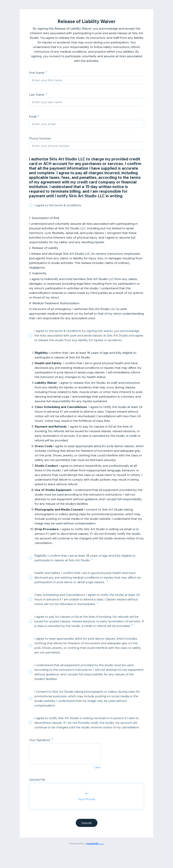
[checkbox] (30, 205)
